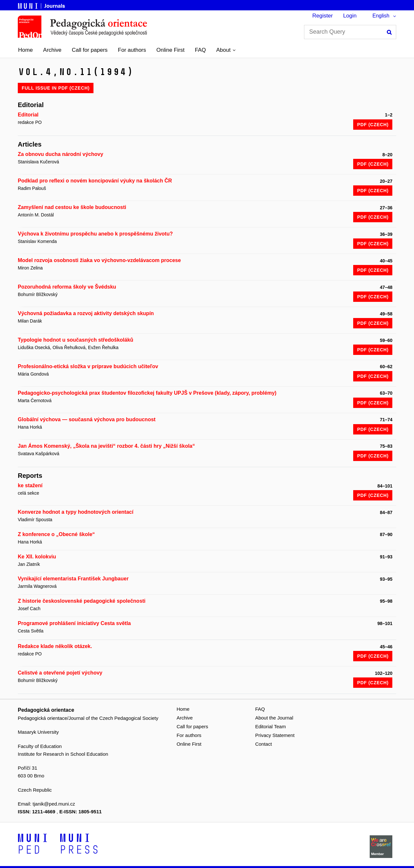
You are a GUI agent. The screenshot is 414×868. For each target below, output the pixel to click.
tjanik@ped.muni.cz (54, 804)
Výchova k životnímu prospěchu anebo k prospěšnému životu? (95, 234)
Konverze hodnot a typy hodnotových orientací (76, 512)
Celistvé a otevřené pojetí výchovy (60, 673)
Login (350, 16)
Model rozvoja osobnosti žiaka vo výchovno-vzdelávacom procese (99, 260)
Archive (52, 50)
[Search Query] (350, 32)
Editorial (28, 115)
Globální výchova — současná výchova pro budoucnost (87, 419)
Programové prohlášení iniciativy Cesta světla (74, 623)
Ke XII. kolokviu (37, 557)
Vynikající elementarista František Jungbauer (73, 579)
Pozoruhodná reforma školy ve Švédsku (67, 287)
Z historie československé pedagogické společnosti (82, 601)
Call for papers (90, 50)
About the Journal (274, 718)
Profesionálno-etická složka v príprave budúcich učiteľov (88, 366)
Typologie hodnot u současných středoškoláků (76, 340)
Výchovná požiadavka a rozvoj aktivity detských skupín (86, 313)
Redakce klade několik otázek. (55, 646)
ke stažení (30, 485)
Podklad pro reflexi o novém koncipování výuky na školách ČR (95, 181)
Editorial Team (271, 726)
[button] (226, 50)
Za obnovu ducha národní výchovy (60, 154)
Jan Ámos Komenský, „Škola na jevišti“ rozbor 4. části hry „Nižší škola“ (106, 446)
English (381, 16)
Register (323, 16)
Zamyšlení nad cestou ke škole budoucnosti (72, 207)
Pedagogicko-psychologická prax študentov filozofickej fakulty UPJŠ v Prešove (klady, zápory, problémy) (147, 393)
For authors (132, 50)
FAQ (200, 50)
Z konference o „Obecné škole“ (56, 534)
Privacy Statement (275, 735)
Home (25, 50)
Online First (171, 50)
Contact (264, 744)
